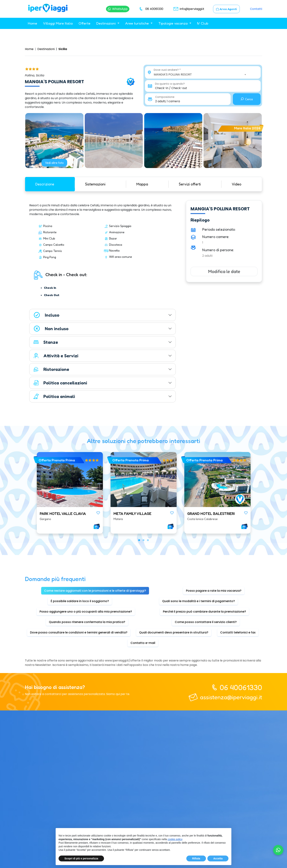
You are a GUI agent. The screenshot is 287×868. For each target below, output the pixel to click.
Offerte (84, 23)
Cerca (247, 99)
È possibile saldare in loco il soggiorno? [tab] (80, 601)
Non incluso (51, 329)
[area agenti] (226, 9)
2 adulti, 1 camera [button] (168, 101)
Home (32, 23)
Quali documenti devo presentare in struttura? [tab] (174, 632)
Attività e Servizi (56, 356)
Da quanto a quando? (170, 84)
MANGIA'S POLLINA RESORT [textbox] (173, 74)
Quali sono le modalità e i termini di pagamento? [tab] (199, 601)
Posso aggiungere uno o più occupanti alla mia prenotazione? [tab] (86, 612)
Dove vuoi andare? (166, 70)
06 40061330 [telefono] (241, 687)
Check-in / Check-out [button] (171, 88)
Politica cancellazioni (60, 383)
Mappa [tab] (142, 184)
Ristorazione (51, 369)
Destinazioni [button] (106, 23)
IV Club (203, 23)
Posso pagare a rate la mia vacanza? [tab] (214, 591)
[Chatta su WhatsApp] (118, 9)
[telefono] (151, 9)
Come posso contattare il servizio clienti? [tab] (206, 622)
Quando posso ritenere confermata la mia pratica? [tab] (87, 622)
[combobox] (201, 75)
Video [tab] (236, 184)
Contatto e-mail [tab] (143, 643)
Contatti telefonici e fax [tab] (238, 632)
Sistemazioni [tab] (95, 184)
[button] (139, 540)
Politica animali (54, 396)
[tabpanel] (102, 303)
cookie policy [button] (175, 839)
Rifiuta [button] (196, 858)
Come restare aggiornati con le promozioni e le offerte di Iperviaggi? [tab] (95, 591)
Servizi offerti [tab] (190, 184)
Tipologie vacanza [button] (173, 23)
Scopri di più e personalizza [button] (81, 858)
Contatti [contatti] (256, 9)
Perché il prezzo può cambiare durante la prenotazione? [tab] (204, 612)
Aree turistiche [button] (137, 23)
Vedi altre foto (54, 163)
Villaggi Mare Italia (58, 23)
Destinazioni (46, 49)
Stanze (46, 342)
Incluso (46, 315)
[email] (188, 9)
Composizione (165, 97)
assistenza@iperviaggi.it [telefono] (231, 697)
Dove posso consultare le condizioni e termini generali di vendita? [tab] (79, 632)
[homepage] (48, 9)
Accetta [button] (218, 858)
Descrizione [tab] (45, 184)
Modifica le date (224, 271)
